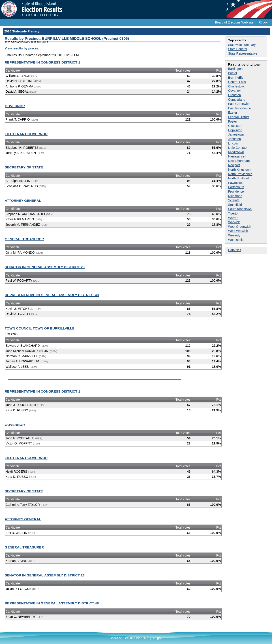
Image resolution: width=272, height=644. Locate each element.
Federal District (239, 117)
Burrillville (236, 78)
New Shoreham (239, 161)
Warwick (234, 222)
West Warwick (238, 231)
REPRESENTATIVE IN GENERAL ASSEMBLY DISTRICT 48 (52, 295)
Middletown (236, 152)
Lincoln (233, 143)
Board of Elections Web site (234, 22)
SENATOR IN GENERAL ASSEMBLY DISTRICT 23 (45, 267)
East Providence (240, 108)
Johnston (235, 139)
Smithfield (235, 205)
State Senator (238, 49)
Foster (233, 121)
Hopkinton (235, 130)
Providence (236, 191)
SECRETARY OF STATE (24, 167)
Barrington (235, 69)
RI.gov (263, 22)
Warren (233, 218)
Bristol (232, 73)
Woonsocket (237, 240)
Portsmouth (236, 187)
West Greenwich (240, 227)
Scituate (234, 200)
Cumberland (237, 100)
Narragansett (237, 156)
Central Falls (237, 82)
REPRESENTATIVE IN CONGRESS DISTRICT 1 (42, 62)
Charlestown (237, 86)
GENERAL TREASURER (24, 239)
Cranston (235, 95)
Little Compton (238, 148)
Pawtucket (235, 183)
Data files (235, 250)
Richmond (235, 196)
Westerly (234, 235)
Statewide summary (242, 45)
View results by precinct (23, 48)
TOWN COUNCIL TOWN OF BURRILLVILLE (40, 328)
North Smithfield (239, 178)
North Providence (240, 174)
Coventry (234, 91)
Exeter (233, 113)
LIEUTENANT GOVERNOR (26, 134)
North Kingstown (240, 170)
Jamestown (236, 134)
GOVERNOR (15, 106)
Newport (234, 165)
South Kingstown (240, 209)
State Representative (243, 53)
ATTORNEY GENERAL (23, 201)
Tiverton (234, 213)
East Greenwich (239, 104)
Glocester (235, 126)
